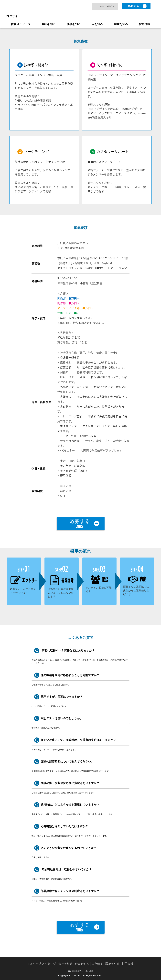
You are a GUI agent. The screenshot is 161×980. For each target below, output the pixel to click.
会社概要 (89, 971)
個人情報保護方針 (76, 971)
